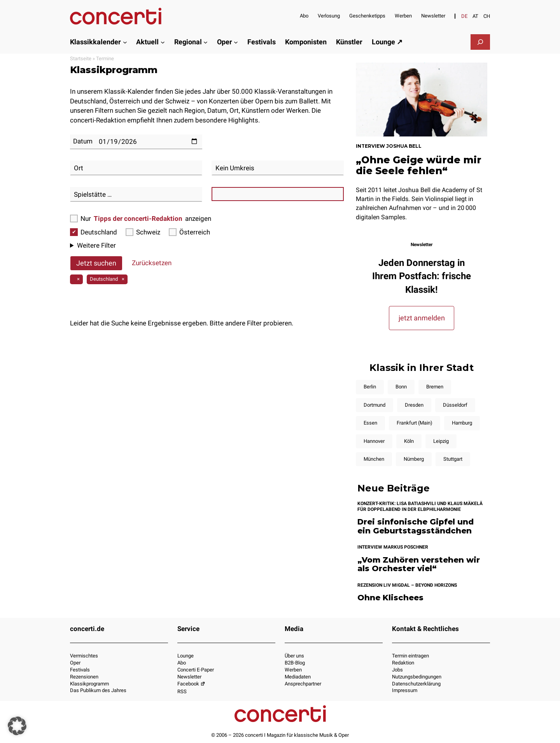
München (374, 459)
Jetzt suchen (96, 263)
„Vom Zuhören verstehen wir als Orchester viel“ (419, 564)
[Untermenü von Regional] (206, 42)
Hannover (374, 441)
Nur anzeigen (141, 219)
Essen (370, 423)
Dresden (414, 405)
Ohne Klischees (390, 598)
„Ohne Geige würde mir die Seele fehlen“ (419, 165)
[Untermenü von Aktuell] (163, 42)
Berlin (370, 387)
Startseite (81, 59)
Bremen (435, 387)
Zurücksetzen (152, 263)
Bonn (401, 387)
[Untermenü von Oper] (236, 42)
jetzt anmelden (422, 318)
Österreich (189, 232)
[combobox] (136, 168)
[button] (17, 726)
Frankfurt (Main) (415, 423)
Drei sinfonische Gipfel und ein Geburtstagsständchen (416, 526)
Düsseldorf (455, 405)
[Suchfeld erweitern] (480, 42)
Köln (409, 441)
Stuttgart (453, 459)
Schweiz (143, 232)
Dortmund (374, 405)
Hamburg (462, 423)
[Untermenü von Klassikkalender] (125, 42)
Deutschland (94, 232)
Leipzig (441, 441)
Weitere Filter (96, 245)
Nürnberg (414, 459)
